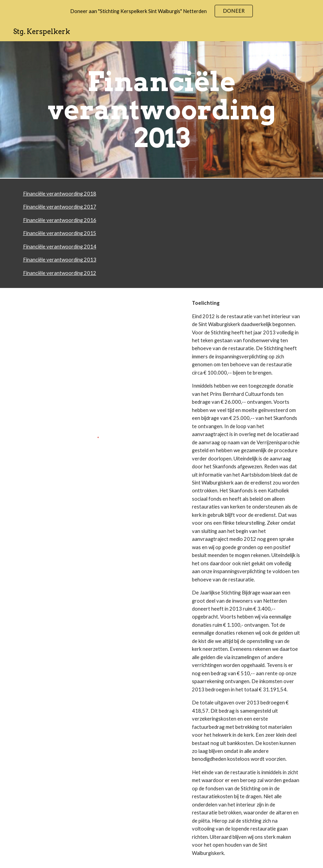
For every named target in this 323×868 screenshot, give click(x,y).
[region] (161, 11)
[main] (162, 110)
